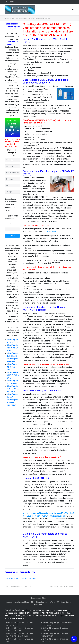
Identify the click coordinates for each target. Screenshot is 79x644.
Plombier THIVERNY (12, 578)
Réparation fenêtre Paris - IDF (48, 602)
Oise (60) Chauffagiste (34, 18)
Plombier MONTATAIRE (29, 578)
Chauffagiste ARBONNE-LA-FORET (13, 348)
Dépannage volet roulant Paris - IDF (20, 602)
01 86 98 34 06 (10, 2)
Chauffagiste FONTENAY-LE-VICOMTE (13, 389)
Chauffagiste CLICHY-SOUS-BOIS (13, 375)
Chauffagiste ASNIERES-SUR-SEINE (12, 402)
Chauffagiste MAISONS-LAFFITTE (12, 367)
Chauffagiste (23, 18)
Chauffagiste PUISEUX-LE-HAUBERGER (18, 586)
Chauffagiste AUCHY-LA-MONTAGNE (62, 586)
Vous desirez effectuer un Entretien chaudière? (46, 516)
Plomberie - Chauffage (11, 18)
